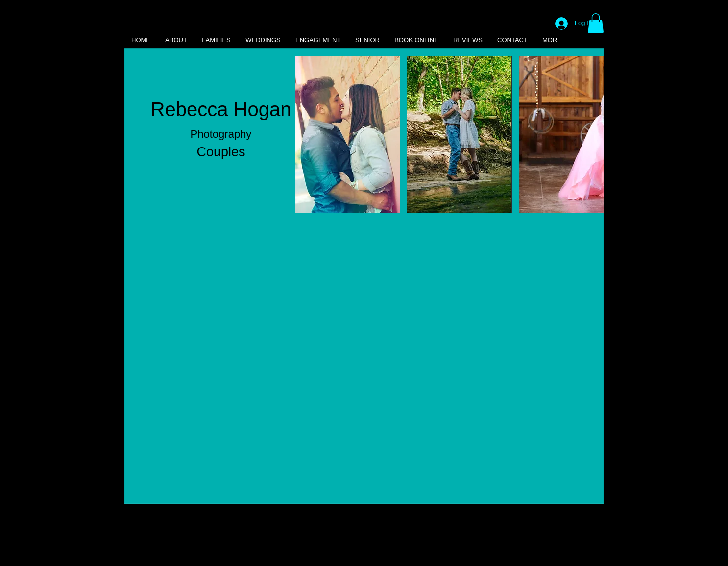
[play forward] (592, 134)
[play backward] (308, 134)
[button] (596, 23)
